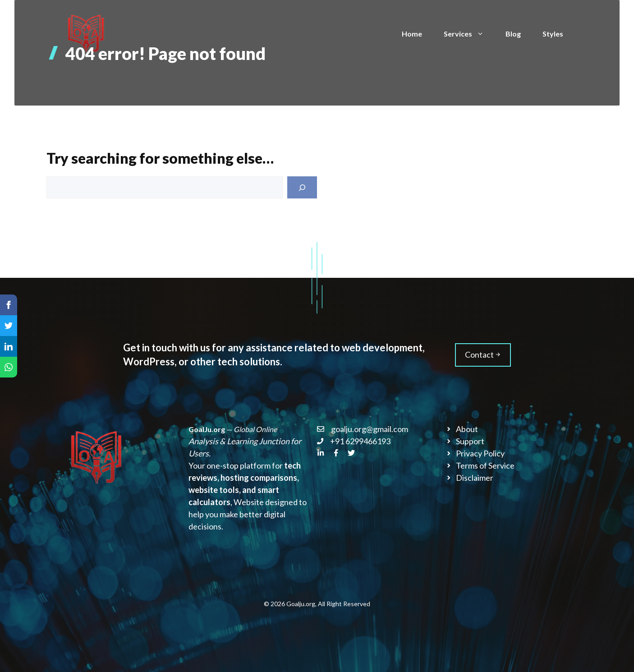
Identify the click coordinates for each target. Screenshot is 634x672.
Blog (513, 34)
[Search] (302, 187)
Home (412, 34)
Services (469, 34)
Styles (553, 34)
